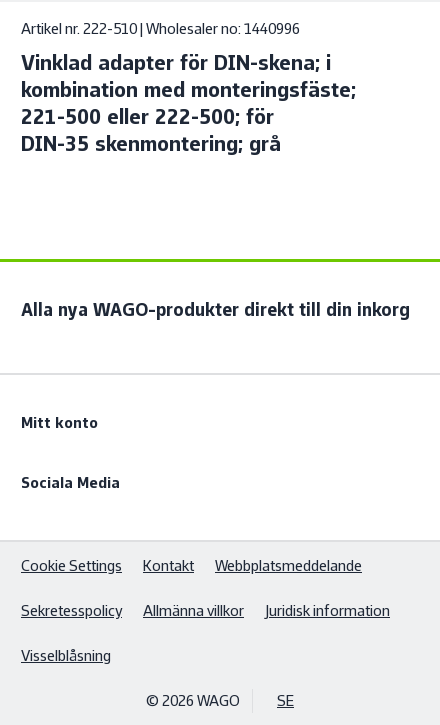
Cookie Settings (71, 565)
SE (285, 700)
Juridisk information (327, 610)
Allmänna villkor (193, 610)
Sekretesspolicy (71, 610)
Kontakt (168, 565)
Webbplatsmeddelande (288, 565)
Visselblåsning (66, 655)
